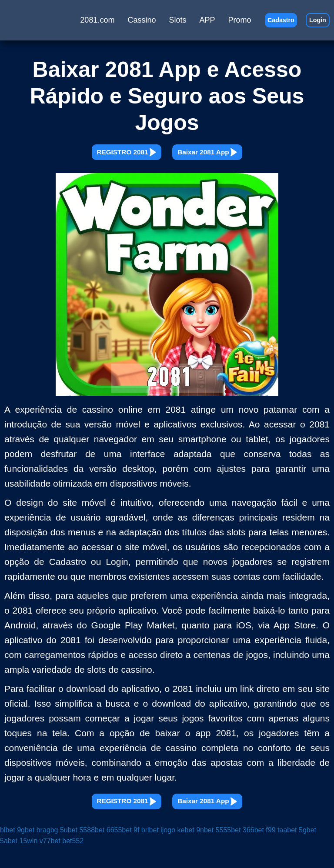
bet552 (73, 862)
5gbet (307, 851)
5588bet (92, 851)
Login (313, 24)
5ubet (69, 851)
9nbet (205, 851)
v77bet (50, 862)
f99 (271, 851)
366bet (253, 851)
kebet (186, 851)
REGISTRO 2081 (104, 157)
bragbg (47, 851)
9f (136, 851)
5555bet (228, 851)
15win (29, 862)
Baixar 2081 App (229, 157)
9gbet (26, 851)
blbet (8, 851)
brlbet (150, 851)
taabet (287, 851)
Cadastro (266, 24)
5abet (9, 862)
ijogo (168, 851)
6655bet (119, 851)
